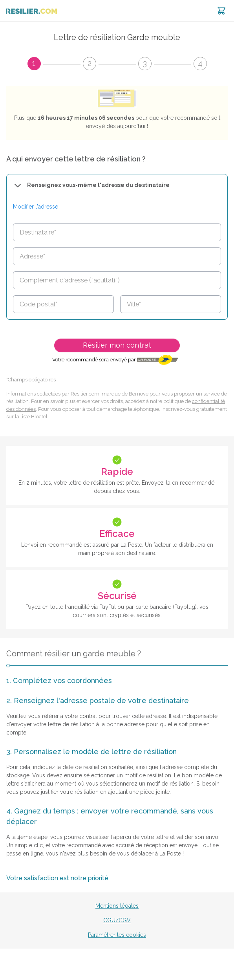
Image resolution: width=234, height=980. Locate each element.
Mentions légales (117, 906)
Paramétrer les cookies (117, 935)
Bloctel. (40, 417)
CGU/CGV (117, 920)
